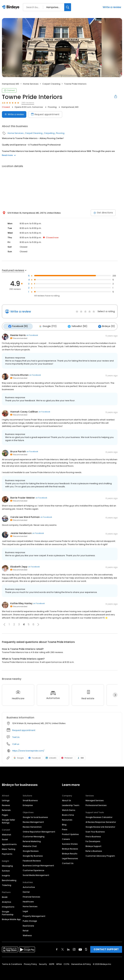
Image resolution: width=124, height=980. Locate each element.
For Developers (93, 840)
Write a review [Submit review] (14, 114)
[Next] (115, 694)
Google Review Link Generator (100, 826)
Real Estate (28, 925)
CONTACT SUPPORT (106, 948)
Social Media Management (36, 874)
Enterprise (28, 804)
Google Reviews (31, 850)
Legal (25, 910)
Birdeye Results (70, 853)
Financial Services (31, 896)
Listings (6, 799)
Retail (26, 930)
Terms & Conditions (12, 963)
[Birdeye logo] (11, 7)
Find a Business (93, 835)
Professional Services (96, 804)
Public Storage (30, 920)
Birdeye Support (93, 845)
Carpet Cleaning (51, 84)
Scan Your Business (95, 831)
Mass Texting (9, 848)
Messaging (7, 865)
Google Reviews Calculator (99, 816)
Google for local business (35, 816)
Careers (66, 838)
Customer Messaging (34, 835)
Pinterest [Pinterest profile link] (67, 757)
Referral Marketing (32, 840)
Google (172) (45, 326)
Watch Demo (69, 809)
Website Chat (30, 845)
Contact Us (68, 862)
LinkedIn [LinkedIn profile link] (51, 757)
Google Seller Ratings (8, 820)
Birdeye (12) (101, 326)
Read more (9, 155)
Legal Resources (70, 857)
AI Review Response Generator (101, 821)
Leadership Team (71, 804)
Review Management (33, 821)
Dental (26, 891)
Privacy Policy (30, 963)
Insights (6, 874)
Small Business (30, 799)
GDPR (52, 963)
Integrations (8, 906)
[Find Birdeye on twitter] (63, 948)
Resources (67, 819)
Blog (64, 824)
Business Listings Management (38, 864)
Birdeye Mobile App (11, 918)
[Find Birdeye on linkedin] (68, 948)
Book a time (68, 814)
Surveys (6, 870)
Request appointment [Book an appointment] (45, 114)
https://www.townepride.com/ (28, 750)
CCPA (66, 963)
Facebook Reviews (32, 860)
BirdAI (5, 896)
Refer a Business (94, 850)
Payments (7, 853)
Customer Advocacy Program (100, 855)
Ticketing (7, 884)
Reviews (6, 804)
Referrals (6, 809)
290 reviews (28, 103)
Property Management (34, 915)
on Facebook (32, 334)
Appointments (9, 843)
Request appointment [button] (24, 729)
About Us (67, 799)
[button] (4, 623)
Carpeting (49, 133)
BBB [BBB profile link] (81, 757)
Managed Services (95, 799)
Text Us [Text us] (16, 736)
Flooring (52, 107)
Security (43, 963)
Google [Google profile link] (19, 757)
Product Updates (70, 833)
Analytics (7, 901)
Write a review (112, 7)
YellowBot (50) (73, 326)
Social (5, 838)
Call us (16, 743)
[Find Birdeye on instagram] (74, 948)
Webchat (7, 833)
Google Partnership (8, 912)
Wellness (27, 934)
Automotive (29, 886)
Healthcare (28, 901)
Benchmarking (9, 879)
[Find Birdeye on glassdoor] (86, 948)
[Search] (68, 7)
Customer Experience (34, 869)
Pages (5, 814)
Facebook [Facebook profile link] (35, 757)
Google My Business (33, 855)
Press (65, 828)
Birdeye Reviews (70, 848)
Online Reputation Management (39, 831)
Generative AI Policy (81, 963)
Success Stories (70, 843)
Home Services (31, 84)
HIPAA (59, 963)
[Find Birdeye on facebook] (57, 948)
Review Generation (32, 826)
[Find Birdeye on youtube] (80, 948)
